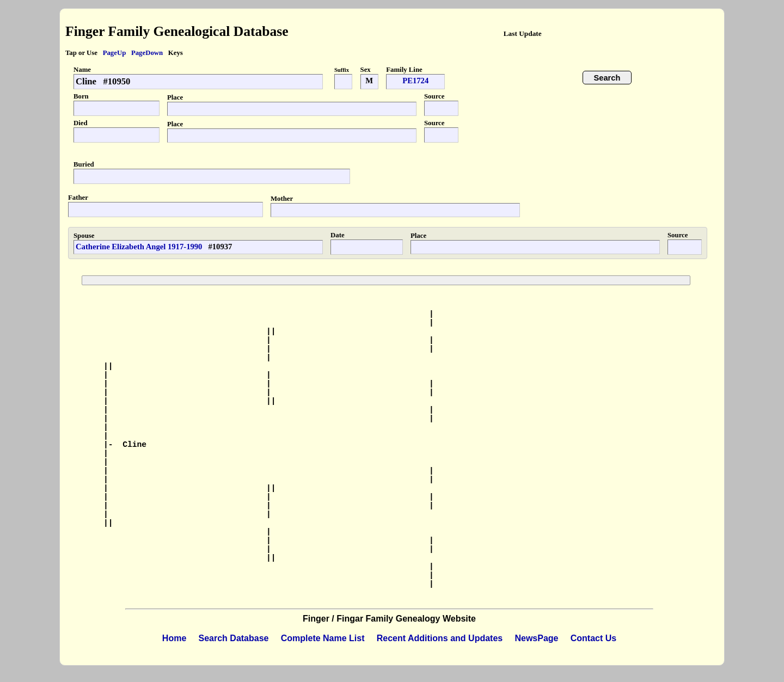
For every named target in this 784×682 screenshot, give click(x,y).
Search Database (234, 638)
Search (607, 78)
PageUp (115, 53)
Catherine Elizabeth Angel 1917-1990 (139, 247)
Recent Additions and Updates (440, 638)
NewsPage (536, 638)
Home (174, 638)
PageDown (147, 53)
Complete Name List (323, 638)
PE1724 (415, 81)
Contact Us (593, 638)
